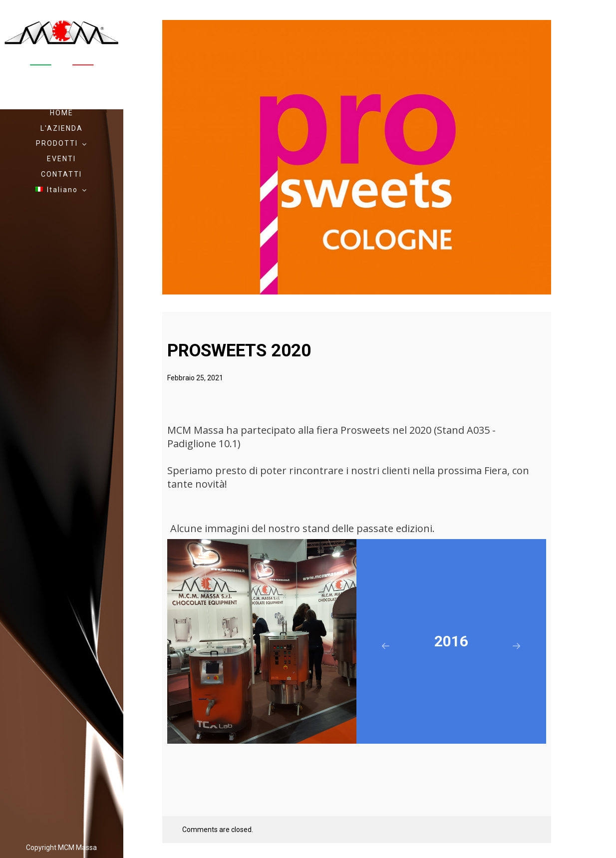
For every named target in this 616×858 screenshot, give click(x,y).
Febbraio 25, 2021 (195, 378)
